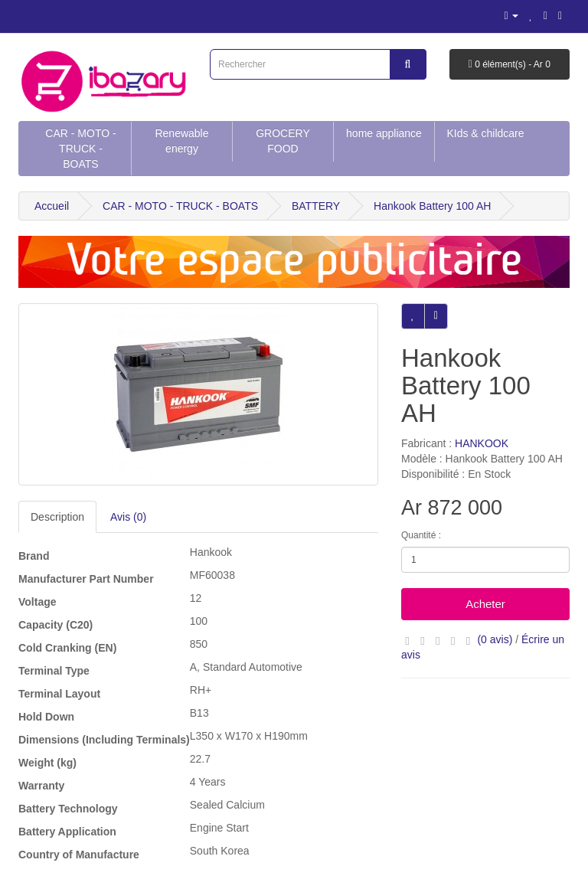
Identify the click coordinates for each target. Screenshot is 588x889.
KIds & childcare (485, 133)
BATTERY (316, 206)
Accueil (52, 206)
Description (57, 517)
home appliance (384, 133)
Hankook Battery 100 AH (432, 206)
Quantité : (421, 535)
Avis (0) (128, 517)
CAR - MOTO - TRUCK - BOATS (80, 149)
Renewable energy (181, 141)
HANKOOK (482, 443)
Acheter (485, 604)
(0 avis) (495, 639)
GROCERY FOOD (283, 141)
